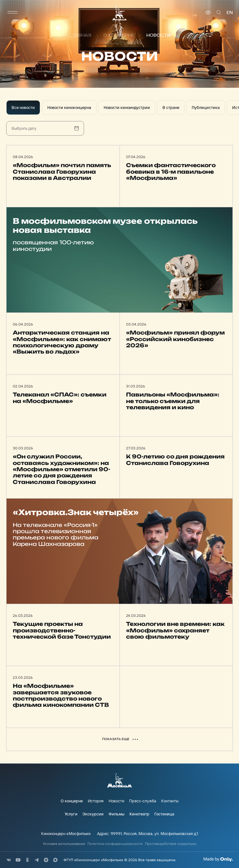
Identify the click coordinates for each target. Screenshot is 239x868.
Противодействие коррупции (171, 844)
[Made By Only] (218, 859)
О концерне (119, 35)
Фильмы (117, 814)
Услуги (71, 814)
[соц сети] (9, 860)
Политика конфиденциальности (115, 844)
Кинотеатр (139, 814)
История (96, 801)
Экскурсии (93, 814)
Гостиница (164, 814)
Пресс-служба (143, 801)
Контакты (170, 801)
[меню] (12, 12)
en (230, 12)
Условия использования (64, 844)
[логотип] (119, 13)
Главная (80, 35)
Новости (116, 801)
